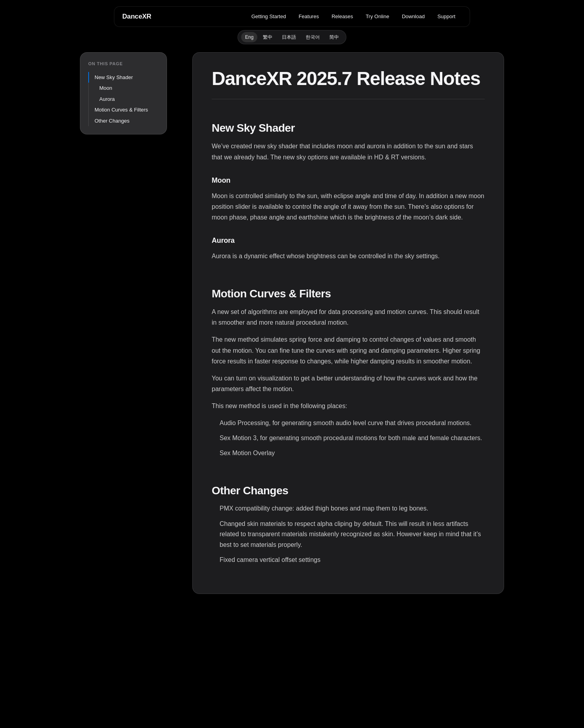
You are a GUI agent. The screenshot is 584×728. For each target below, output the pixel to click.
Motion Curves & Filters (121, 110)
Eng (249, 37)
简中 (334, 37)
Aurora (107, 99)
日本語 (289, 37)
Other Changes (112, 121)
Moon (106, 88)
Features (309, 16)
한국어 (313, 37)
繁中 (268, 37)
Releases (342, 16)
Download (413, 16)
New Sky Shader (114, 77)
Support (446, 16)
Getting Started (268, 16)
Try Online (377, 16)
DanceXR (137, 16)
